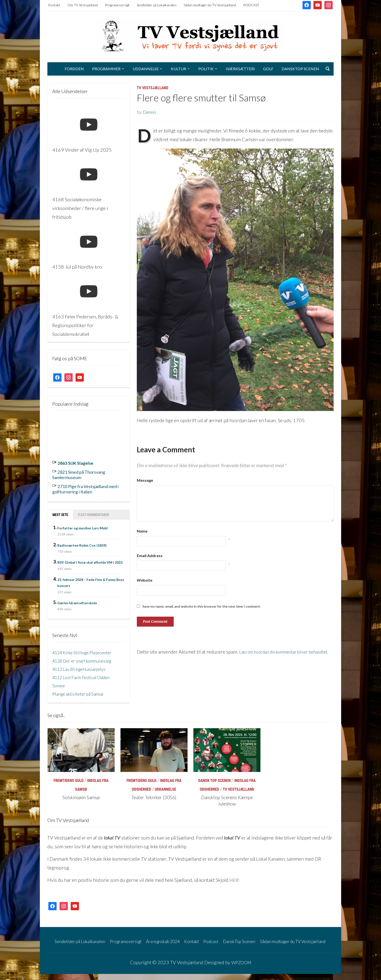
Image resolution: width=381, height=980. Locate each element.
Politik (206, 69)
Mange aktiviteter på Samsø (81, 691)
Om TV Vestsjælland (83, 5)
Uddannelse (146, 69)
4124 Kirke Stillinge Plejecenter (85, 650)
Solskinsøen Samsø (81, 795)
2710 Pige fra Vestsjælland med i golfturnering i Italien (85, 487)
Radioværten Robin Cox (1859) (82, 543)
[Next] (324, 753)
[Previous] (57, 753)
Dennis (150, 112)
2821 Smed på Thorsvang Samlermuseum (82, 473)
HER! (235, 877)
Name (142, 531)
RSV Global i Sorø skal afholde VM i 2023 (90, 560)
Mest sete (60, 512)
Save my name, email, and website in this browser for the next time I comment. (202, 606)
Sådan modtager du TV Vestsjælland (210, 5)
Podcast (229, 938)
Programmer (106, 69)
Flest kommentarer (93, 512)
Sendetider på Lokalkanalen (157, 5)
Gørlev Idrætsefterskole (77, 600)
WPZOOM (241, 968)
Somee (59, 683)
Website (145, 580)
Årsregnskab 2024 (175, 938)
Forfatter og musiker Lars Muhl (82, 525)
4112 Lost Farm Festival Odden (85, 674)
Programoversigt (117, 5)
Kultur (178, 69)
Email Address (150, 556)
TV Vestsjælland (152, 88)
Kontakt (54, 5)
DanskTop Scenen (300, 69)
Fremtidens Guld (68, 778)
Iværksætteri (240, 69)
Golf (268, 69)
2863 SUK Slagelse (78, 463)
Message (145, 480)
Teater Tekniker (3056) (154, 795)
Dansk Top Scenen (214, 778)
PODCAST (251, 5)
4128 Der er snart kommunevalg (86, 658)
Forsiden (74, 69)
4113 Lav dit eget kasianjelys (82, 666)
